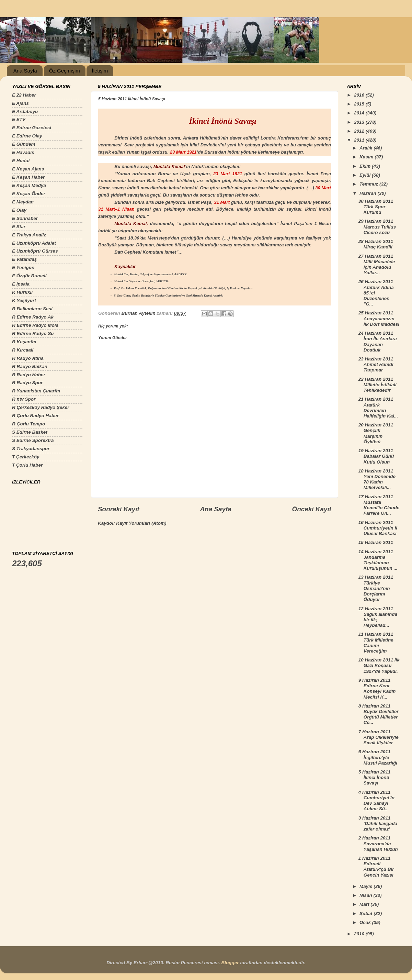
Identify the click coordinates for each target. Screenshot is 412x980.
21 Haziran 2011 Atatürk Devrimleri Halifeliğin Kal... (378, 408)
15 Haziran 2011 (376, 542)
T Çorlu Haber (27, 465)
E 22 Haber (24, 95)
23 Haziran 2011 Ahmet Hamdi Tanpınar (376, 364)
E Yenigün (23, 268)
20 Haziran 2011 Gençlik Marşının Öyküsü (376, 433)
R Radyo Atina (28, 358)
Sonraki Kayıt (119, 509)
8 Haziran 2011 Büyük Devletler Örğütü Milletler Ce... (379, 714)
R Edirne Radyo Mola (35, 325)
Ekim (366, 166)
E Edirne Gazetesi (32, 128)
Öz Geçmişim (65, 71)
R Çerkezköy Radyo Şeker (41, 407)
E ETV (19, 119)
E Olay (19, 210)
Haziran (369, 193)
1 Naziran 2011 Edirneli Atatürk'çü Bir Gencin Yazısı (376, 867)
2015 (360, 104)
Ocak (366, 922)
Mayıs (367, 886)
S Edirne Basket (30, 432)
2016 (360, 95)
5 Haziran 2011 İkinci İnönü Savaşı (375, 777)
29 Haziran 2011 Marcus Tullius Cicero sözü (377, 227)
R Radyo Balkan (30, 366)
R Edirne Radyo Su (33, 333)
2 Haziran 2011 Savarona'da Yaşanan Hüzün (378, 843)
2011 (360, 140)
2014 (360, 113)
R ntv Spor (24, 399)
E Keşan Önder (29, 194)
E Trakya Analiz (29, 235)
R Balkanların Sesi (32, 309)
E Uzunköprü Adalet (34, 243)
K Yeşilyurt (24, 300)
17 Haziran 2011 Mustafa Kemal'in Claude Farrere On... (379, 505)
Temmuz (369, 184)
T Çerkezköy (26, 457)
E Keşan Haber (28, 177)
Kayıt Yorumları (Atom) (141, 523)
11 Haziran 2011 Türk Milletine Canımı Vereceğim (376, 643)
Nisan (367, 895)
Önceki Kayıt (312, 509)
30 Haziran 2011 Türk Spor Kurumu (376, 207)
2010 (360, 934)
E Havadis (23, 152)
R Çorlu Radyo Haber (35, 416)
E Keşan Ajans (28, 169)
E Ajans (20, 103)
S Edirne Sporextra (33, 440)
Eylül (366, 175)
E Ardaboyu (25, 112)
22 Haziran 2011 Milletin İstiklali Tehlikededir (377, 385)
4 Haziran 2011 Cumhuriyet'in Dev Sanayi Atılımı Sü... (376, 801)
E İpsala (21, 284)
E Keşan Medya (29, 185)
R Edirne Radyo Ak (33, 317)
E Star (19, 227)
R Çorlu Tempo (28, 424)
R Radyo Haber (29, 375)
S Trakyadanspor (31, 449)
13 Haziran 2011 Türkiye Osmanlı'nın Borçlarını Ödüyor (376, 588)
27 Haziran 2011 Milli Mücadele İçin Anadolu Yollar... (377, 265)
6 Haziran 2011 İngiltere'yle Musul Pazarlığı (378, 757)
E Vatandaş (24, 259)
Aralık (367, 148)
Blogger (230, 963)
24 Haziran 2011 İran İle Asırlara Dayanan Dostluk (378, 342)
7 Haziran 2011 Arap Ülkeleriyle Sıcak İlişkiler (379, 737)
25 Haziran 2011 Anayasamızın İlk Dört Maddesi (379, 318)
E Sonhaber (25, 218)
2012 (360, 131)
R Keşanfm (24, 342)
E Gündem (24, 144)
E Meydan (23, 202)
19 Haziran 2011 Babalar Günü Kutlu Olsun (376, 456)
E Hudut (21, 161)
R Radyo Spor (27, 383)
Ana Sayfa (25, 71)
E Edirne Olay (27, 136)
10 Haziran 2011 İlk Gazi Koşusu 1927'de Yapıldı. (379, 665)
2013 (360, 122)
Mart (365, 904)
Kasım (367, 157)
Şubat (367, 914)
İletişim (100, 71)
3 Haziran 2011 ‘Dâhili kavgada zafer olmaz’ (378, 823)
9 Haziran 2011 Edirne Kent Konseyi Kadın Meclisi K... (377, 689)
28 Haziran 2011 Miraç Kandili (376, 244)
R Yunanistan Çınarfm (36, 391)
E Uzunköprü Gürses (35, 251)
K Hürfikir (23, 292)
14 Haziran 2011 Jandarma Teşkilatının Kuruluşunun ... (378, 560)
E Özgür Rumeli (29, 276)
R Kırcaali (23, 350)
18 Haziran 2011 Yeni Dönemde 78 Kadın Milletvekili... (377, 479)
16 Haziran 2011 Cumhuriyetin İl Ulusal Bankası (378, 528)
